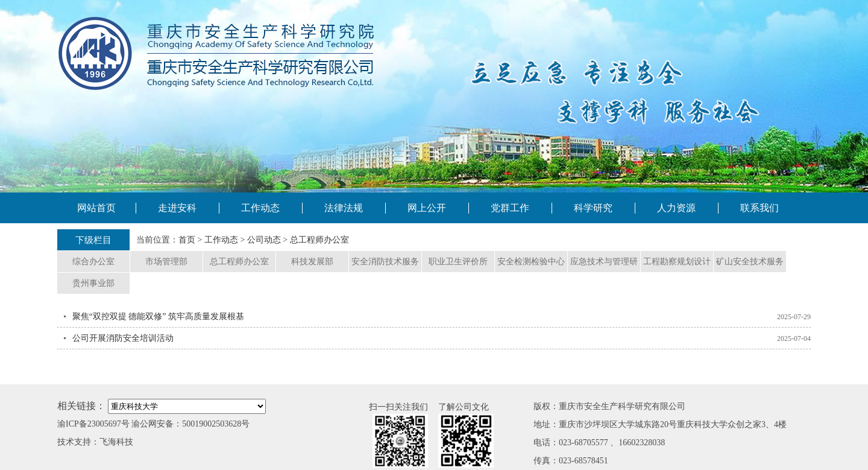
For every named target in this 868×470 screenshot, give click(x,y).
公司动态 (264, 240)
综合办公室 (93, 262)
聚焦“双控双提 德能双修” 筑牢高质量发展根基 (158, 316)
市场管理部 (166, 262)
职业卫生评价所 (458, 262)
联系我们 (759, 208)
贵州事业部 (93, 283)
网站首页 (96, 208)
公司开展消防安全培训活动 (123, 338)
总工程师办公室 (319, 240)
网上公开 (427, 208)
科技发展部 (312, 262)
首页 (187, 240)
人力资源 (676, 208)
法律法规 (344, 208)
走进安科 (177, 208)
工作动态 (260, 208)
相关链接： (81, 406)
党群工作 (510, 208)
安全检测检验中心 (531, 262)
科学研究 (593, 208)
